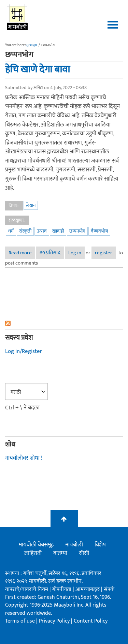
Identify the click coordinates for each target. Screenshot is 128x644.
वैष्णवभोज (99, 231)
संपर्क (109, 589)
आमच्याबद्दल (88, 589)
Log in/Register (24, 351)
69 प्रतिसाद (50, 253)
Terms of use (20, 621)
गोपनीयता (62, 589)
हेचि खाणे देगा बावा (38, 69)
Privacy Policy (55, 621)
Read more (22, 253)
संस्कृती (25, 231)
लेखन (31, 205)
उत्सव (42, 231)
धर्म (11, 231)
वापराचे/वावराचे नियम (27, 589)
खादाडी (58, 231)
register (104, 253)
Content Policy (91, 621)
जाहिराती (33, 553)
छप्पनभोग (77, 231)
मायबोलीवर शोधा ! (24, 458)
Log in (75, 253)
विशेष (100, 545)
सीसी (84, 553)
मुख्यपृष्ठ (32, 45)
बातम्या (60, 553)
